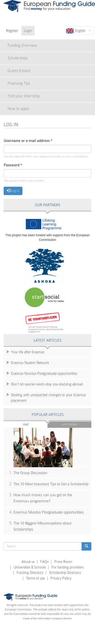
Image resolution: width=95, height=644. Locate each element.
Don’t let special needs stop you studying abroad (47, 384)
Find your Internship (24, 96)
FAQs (44, 562)
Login (28, 31)
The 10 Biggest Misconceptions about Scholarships (42, 526)
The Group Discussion (30, 473)
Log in (13, 191)
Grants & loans (19, 71)
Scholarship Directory (65, 573)
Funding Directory (30, 573)
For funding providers (67, 567)
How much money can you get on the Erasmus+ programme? (43, 498)
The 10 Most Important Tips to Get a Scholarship (51, 484)
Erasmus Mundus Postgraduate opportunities (44, 373)
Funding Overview (22, 45)
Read (33, 424)
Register (12, 31)
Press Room (63, 562)
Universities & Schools (30, 567)
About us (28, 562)
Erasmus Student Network (30, 363)
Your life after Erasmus (28, 352)
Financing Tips (19, 83)
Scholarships (18, 58)
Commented (70, 424)
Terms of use (35, 578)
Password (13, 165)
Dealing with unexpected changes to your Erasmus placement (48, 398)
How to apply (18, 109)
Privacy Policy (61, 578)
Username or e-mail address (28, 141)
